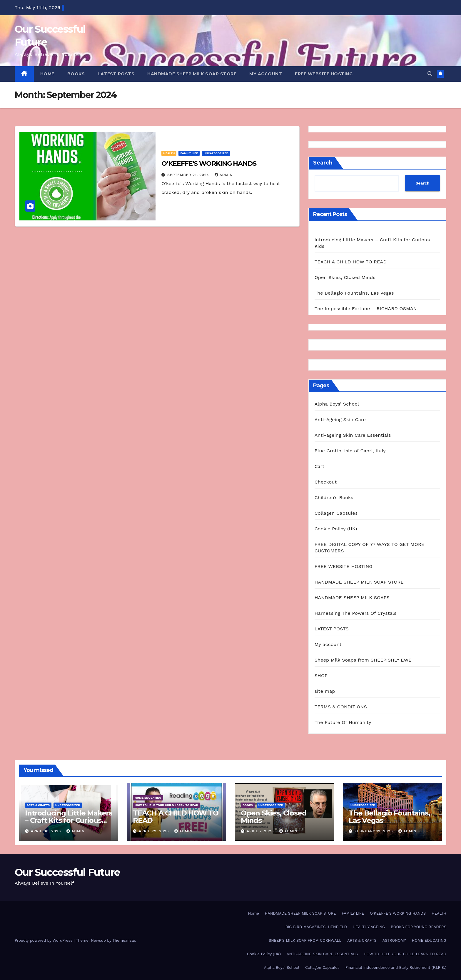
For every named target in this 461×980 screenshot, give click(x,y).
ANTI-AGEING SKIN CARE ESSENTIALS (322, 954)
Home (254, 913)
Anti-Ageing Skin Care (340, 420)
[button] (430, 74)
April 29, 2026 (154, 831)
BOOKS (76, 74)
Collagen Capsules (336, 513)
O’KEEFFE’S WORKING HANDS (209, 163)
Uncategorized (216, 153)
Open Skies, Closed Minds (345, 277)
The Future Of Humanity (343, 722)
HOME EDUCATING (148, 798)
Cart (320, 466)
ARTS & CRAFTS (38, 805)
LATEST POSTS (116, 74)
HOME (47, 74)
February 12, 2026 (374, 831)
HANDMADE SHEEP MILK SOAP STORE (192, 74)
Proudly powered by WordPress (44, 940)
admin (224, 175)
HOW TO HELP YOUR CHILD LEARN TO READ (166, 805)
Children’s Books (334, 498)
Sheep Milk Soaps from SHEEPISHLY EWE (363, 660)
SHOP (321, 676)
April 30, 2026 (47, 831)
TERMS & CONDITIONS (341, 707)
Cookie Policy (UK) (336, 529)
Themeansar (124, 940)
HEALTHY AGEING (369, 927)
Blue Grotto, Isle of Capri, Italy (350, 451)
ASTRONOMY (394, 940)
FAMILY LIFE (189, 153)
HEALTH (169, 153)
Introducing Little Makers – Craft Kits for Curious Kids (69, 820)
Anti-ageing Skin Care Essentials (353, 435)
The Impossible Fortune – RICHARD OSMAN (366, 309)
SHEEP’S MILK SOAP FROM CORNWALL (305, 940)
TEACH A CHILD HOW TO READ (351, 262)
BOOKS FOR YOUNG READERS (419, 927)
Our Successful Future (67, 872)
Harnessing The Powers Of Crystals (356, 613)
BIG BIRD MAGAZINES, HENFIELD (316, 927)
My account (266, 74)
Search (323, 163)
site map (325, 691)
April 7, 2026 (261, 831)
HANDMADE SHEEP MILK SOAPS (352, 598)
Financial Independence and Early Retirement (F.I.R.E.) (396, 967)
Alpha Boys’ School (337, 404)
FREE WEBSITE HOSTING (324, 74)
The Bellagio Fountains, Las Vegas (354, 293)
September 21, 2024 (189, 175)
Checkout (326, 482)
